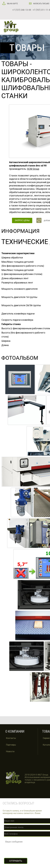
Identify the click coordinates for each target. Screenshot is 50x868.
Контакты (11, 738)
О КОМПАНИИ (15, 731)
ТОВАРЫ (15, 64)
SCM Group (33, 169)
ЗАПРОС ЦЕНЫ (22, 220)
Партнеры (11, 745)
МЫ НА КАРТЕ (12, 4)
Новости (10, 751)
